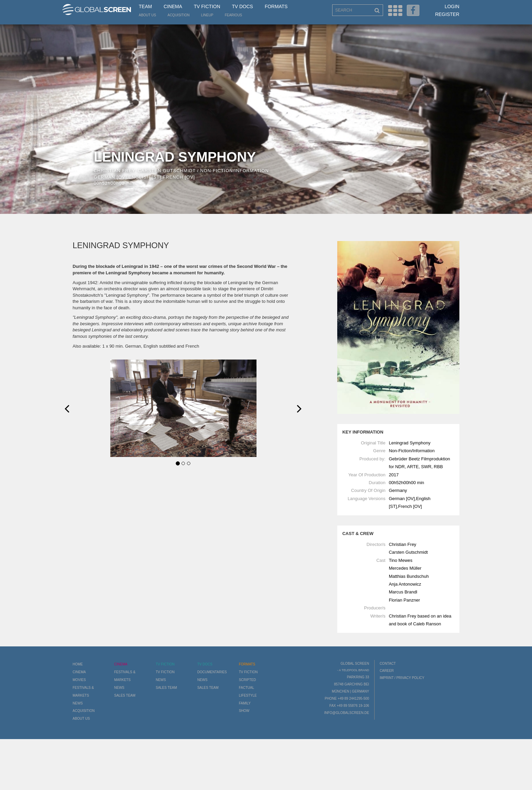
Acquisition (179, 15)
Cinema (173, 6)
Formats (276, 6)
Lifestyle (248, 695)
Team (145, 6)
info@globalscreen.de (346, 713)
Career (387, 671)
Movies (79, 680)
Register (447, 14)
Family (245, 703)
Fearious (233, 15)
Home (78, 664)
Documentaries (212, 672)
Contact (388, 664)
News (78, 703)
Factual (246, 688)
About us (147, 15)
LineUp (207, 15)
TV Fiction (207, 6)
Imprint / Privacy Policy (402, 678)
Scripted (248, 680)
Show (244, 711)
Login (452, 6)
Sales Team (125, 695)
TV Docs (242, 6)
